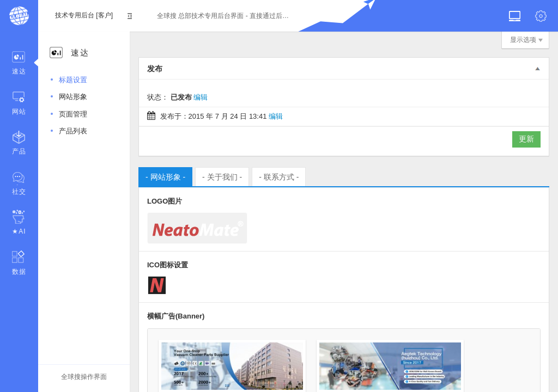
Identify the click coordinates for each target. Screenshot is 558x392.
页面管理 (73, 114)
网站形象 (73, 97)
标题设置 (73, 80)
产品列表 (73, 131)
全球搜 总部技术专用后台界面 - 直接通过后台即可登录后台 (224, 16)
